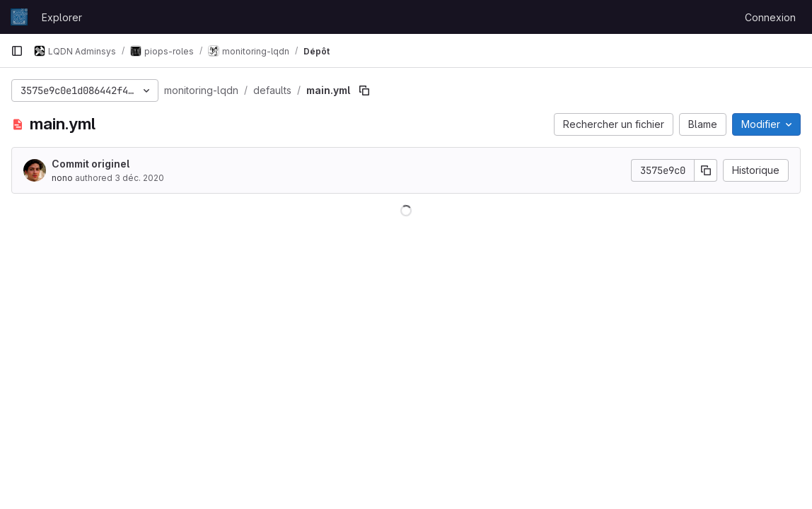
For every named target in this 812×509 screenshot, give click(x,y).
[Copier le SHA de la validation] (706, 170)
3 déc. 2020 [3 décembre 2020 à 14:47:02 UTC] (139, 178)
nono (62, 178)
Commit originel (91, 164)
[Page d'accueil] (19, 17)
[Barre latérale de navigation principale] (17, 51)
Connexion (770, 17)
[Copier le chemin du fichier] (364, 90)
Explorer (62, 17)
